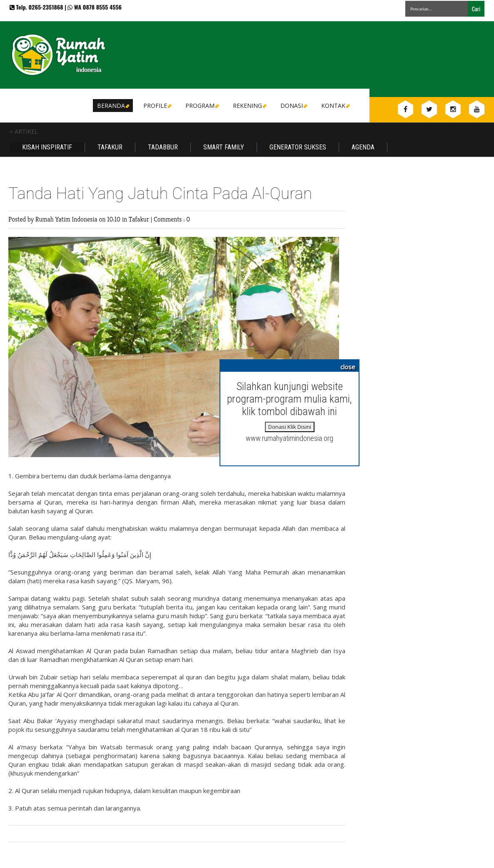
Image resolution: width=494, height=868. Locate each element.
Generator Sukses (298, 147)
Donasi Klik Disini (290, 427)
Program (201, 106)
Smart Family (224, 147)
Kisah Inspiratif (47, 147)
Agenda (363, 147)
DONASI (293, 106)
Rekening (249, 106)
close (348, 367)
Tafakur (110, 147)
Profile (157, 106)
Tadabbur (163, 147)
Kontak (335, 106)
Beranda (112, 106)
